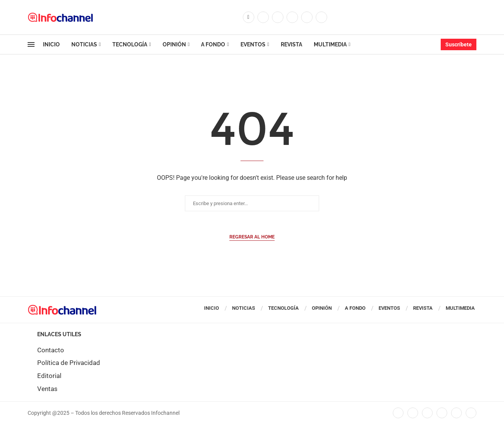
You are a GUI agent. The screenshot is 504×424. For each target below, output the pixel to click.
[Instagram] (278, 17)
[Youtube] (307, 17)
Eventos (253, 44)
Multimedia (330, 44)
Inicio (51, 44)
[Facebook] (249, 17)
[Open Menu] (31, 44)
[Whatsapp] (321, 17)
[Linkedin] (292, 17)
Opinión (174, 44)
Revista (292, 44)
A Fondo (213, 44)
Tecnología (130, 44)
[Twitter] (263, 17)
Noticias (84, 44)
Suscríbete (459, 44)
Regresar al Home (252, 237)
